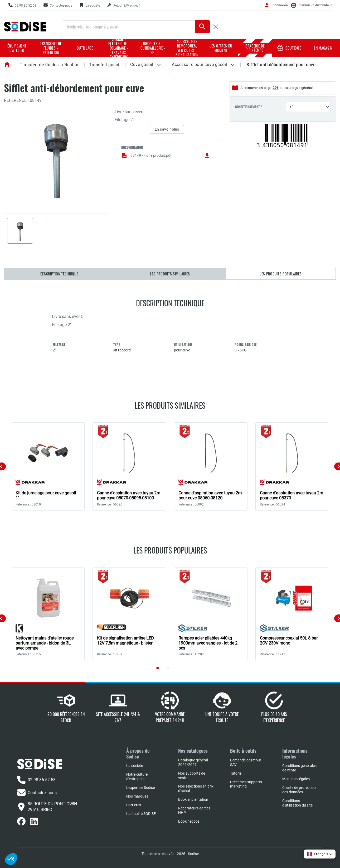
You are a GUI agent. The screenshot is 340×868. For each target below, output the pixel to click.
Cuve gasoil (142, 65)
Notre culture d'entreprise (137, 777)
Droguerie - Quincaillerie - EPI (153, 48)
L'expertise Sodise (140, 788)
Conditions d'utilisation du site (297, 803)
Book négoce (189, 821)
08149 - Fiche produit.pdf (166, 156)
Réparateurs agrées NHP (194, 810)
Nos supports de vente (192, 776)
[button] (158, 65)
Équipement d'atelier (17, 48)
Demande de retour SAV (246, 762)
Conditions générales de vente (299, 768)
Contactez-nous (37, 793)
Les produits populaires (281, 274)
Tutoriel (236, 773)
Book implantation (193, 799)
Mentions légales (296, 779)
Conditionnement (247, 107)
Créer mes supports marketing (246, 784)
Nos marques (137, 796)
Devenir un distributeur (315, 5)
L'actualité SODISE (141, 814)
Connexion (280, 5)
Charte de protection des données (299, 790)
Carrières (134, 805)
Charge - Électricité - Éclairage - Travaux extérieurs (119, 48)
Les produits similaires (170, 274)
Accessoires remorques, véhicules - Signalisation (187, 48)
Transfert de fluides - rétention (51, 48)
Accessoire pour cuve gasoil (200, 65)
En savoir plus (167, 129)
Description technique (59, 274)
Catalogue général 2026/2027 (193, 762)
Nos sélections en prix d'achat (196, 788)
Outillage (85, 48)
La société (135, 766)
